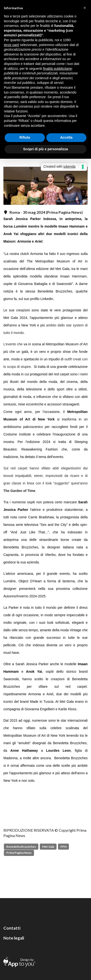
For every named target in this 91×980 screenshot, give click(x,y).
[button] (85, 8)
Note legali (14, 938)
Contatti (12, 928)
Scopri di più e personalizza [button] (45, 149)
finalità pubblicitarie (57, 69)
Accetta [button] (66, 137)
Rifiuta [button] (25, 137)
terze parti (11, 45)
